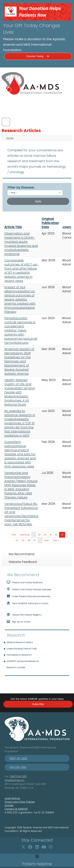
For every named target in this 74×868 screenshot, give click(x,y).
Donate (9, 805)
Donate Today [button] (38, 56)
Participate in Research (19, 655)
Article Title (13, 227)
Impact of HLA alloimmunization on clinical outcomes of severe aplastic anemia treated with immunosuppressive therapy (20, 299)
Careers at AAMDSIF (16, 809)
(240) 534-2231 (18, 776)
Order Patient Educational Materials (28, 596)
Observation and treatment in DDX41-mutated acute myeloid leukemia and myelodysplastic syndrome (21, 244)
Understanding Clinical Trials (22, 649)
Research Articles (16, 667)
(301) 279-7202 (18, 767)
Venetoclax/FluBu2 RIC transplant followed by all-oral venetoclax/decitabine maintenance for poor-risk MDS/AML (21, 514)
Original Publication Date (50, 223)
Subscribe (38, 704)
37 (36, 540)
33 (63, 534)
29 (40, 534)
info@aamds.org (14, 780)
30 (46, 534)
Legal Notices (12, 798)
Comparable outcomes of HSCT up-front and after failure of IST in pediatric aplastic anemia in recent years (21, 271)
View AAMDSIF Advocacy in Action (27, 603)
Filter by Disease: (21, 187)
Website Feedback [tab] (23, 562)
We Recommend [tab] (21, 554)
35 (24, 540)
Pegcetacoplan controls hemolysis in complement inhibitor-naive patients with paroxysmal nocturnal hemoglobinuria (21, 330)
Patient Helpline (37, 864)
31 (52, 534)
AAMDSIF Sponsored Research (23, 661)
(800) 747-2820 (18, 758)
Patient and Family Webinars (25, 582)
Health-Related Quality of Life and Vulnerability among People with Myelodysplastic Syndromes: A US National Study (20, 392)
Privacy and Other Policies (20, 802)
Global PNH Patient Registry (24, 615)
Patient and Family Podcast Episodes (29, 589)
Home (10, 138)
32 (57, 534)
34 (18, 540)
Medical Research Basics (20, 642)
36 (30, 540)
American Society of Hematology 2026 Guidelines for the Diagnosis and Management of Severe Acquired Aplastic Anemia (19, 361)
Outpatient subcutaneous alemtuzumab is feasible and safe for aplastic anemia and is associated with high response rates (20, 454)
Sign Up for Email (18, 622)
